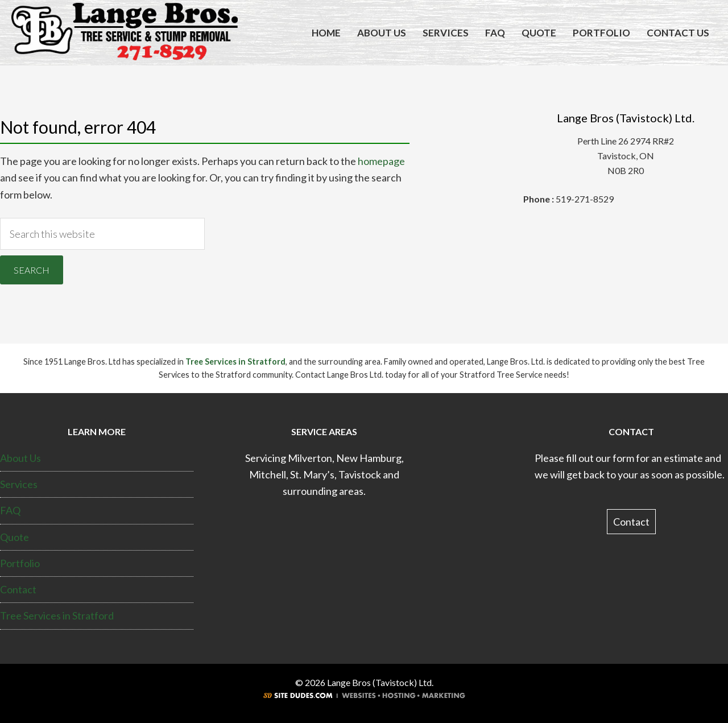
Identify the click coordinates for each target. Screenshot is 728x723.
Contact (18, 589)
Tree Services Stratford (125, 33)
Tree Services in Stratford (235, 361)
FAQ (10, 510)
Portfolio (20, 563)
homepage (381, 161)
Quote (15, 537)
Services (19, 484)
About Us (20, 458)
